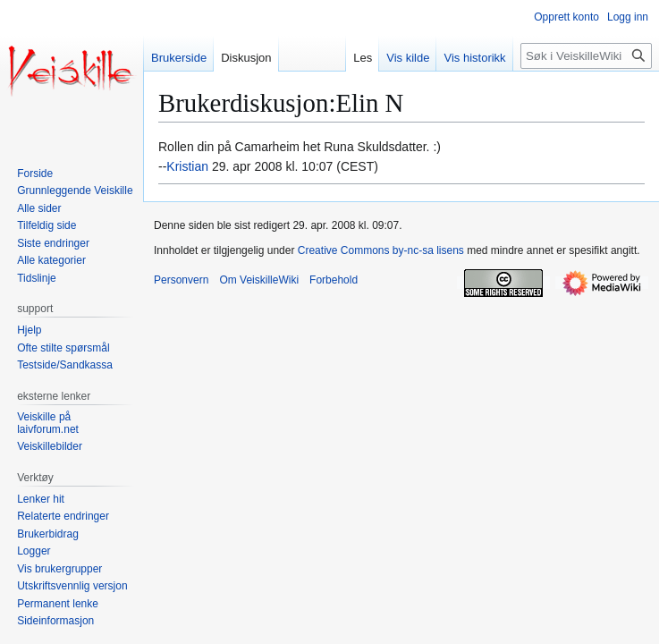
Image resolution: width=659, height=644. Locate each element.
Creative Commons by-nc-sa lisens (381, 250)
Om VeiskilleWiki (259, 280)
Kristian (187, 166)
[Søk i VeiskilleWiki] (586, 56)
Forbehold (334, 280)
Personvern (181, 280)
